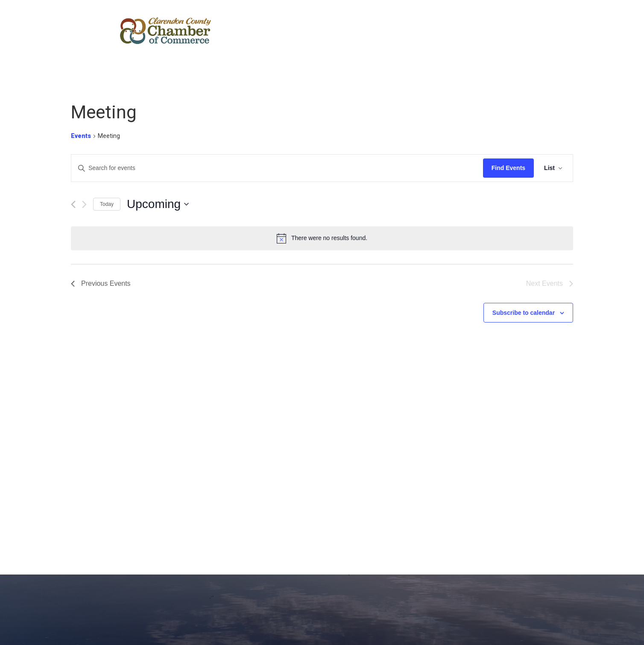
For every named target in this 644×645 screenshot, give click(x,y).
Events (81, 136)
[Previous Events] (73, 204)
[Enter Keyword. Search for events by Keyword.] (277, 168)
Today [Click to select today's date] (107, 204)
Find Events (508, 168)
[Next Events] (84, 204)
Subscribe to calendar (524, 313)
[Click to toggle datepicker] (158, 204)
